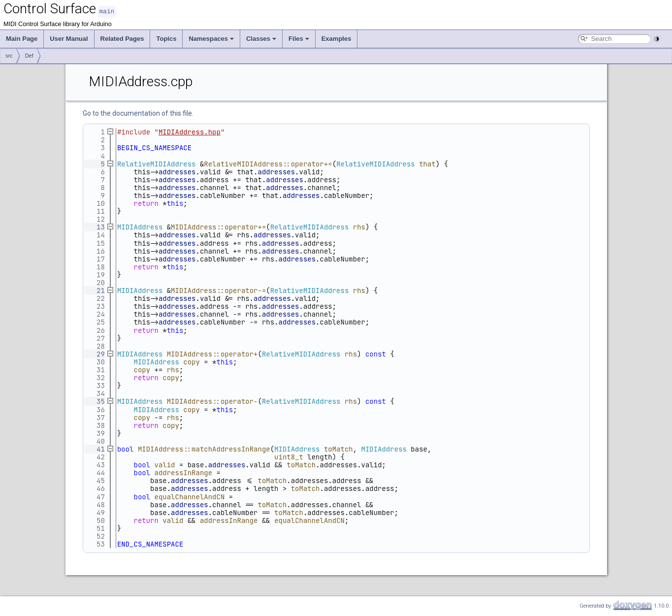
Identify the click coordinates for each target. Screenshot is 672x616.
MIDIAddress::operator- (212, 401)
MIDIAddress (140, 227)
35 (95, 401)
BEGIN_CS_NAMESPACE (154, 147)
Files (299, 38)
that (427, 163)
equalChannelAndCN (190, 496)
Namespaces (211, 38)
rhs (359, 227)
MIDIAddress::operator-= (218, 290)
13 (95, 227)
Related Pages (122, 38)
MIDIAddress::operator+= (218, 227)
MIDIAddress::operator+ (212, 354)
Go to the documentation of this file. (138, 113)
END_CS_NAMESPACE (150, 544)
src (9, 55)
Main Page (22, 38)
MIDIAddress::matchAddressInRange (204, 449)
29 (95, 354)
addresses (177, 171)
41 (95, 449)
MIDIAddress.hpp (190, 131)
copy (192, 361)
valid (165, 464)
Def (29, 55)
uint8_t (289, 456)
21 (95, 290)
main (107, 11)
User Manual (69, 38)
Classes (261, 38)
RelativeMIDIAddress (157, 163)
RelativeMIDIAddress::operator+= (268, 163)
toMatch (338, 449)
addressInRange (184, 472)
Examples (336, 38)
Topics (166, 38)
